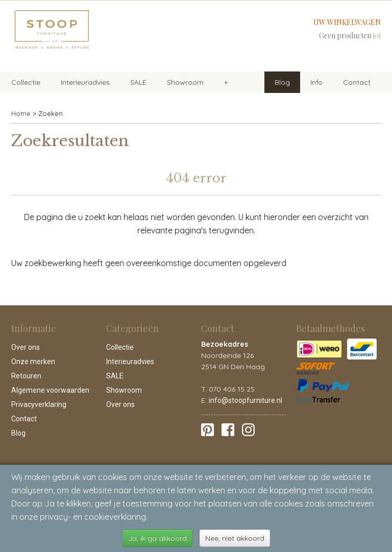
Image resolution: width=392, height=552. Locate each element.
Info (316, 82)
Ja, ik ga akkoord (157, 538)
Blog (282, 82)
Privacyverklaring (39, 404)
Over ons (26, 347)
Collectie (26, 82)
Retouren (26, 376)
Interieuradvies (85, 82)
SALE (138, 82)
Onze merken (33, 362)
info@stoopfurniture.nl (246, 400)
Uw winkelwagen (347, 22)
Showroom (185, 82)
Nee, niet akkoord (235, 538)
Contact (357, 82)
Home (21, 113)
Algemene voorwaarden (50, 390)
